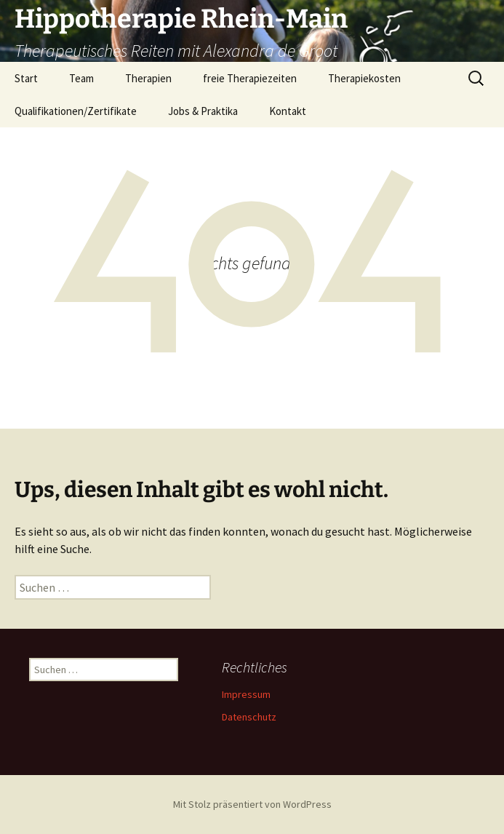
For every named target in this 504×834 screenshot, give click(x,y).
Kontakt (288, 111)
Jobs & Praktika (203, 111)
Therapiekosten (364, 78)
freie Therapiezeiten (250, 78)
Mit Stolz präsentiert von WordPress (252, 804)
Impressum (246, 694)
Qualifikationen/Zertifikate (76, 111)
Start (26, 78)
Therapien (148, 78)
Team (81, 78)
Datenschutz (249, 717)
